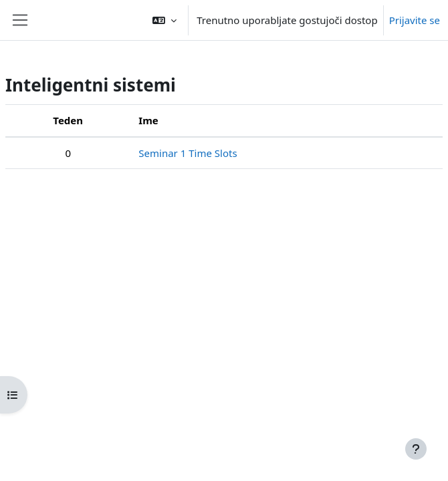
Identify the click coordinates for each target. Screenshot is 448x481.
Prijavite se (415, 20)
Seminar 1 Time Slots (188, 153)
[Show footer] (416, 449)
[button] (164, 20)
